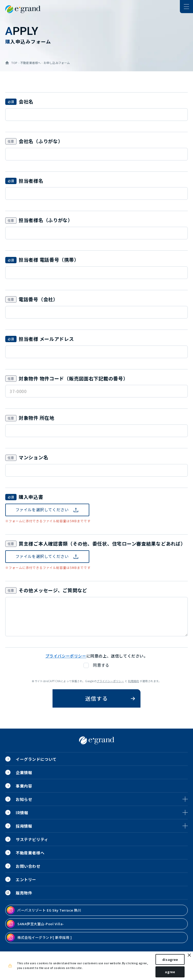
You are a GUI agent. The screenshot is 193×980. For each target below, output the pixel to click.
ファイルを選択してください (42, 510)
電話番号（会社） (38, 299)
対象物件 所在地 (36, 418)
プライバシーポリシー (110, 681)
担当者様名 (31, 181)
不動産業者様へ (31, 63)
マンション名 (33, 457)
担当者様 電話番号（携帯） (49, 260)
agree (170, 972)
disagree (170, 959)
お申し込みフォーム (57, 63)
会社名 (26, 101)
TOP (14, 63)
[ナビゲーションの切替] (186, 7)
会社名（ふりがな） (41, 141)
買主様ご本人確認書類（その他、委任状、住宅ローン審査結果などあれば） (102, 543)
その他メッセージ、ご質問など (53, 590)
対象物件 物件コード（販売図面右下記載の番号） (73, 378)
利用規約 (134, 681)
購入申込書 (31, 497)
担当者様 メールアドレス (46, 339)
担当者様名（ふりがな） (46, 220)
